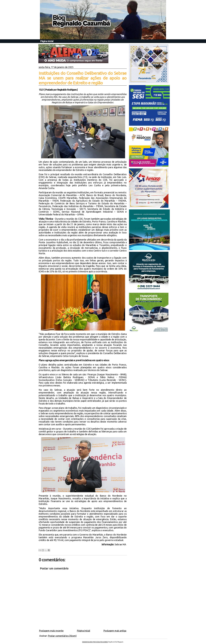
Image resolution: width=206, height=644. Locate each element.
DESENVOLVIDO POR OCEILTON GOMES (95, 642)
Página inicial (47, 41)
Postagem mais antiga (115, 631)
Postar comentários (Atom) (62, 636)
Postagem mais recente (51, 631)
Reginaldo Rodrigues (67, 90)
